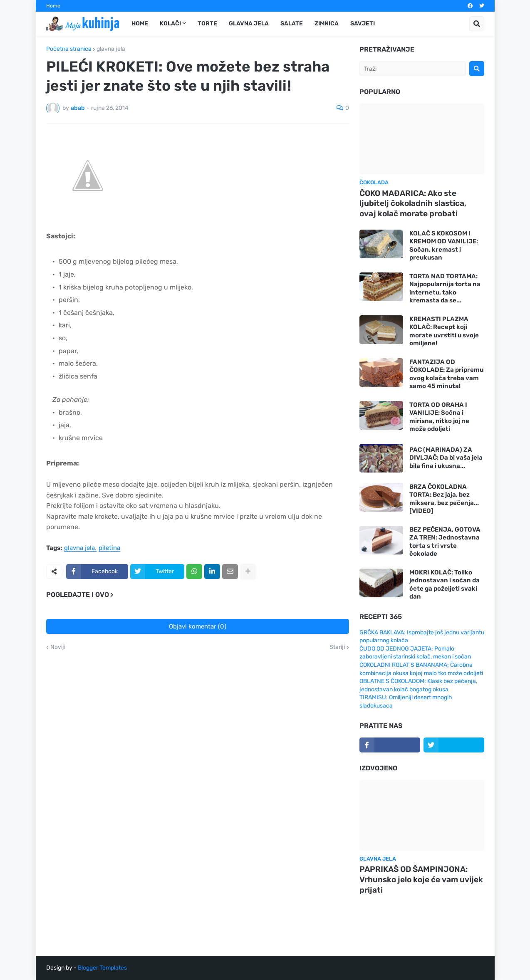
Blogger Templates (102, 968)
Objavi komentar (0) (198, 626)
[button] (477, 24)
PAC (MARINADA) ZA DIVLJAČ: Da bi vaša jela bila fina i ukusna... (446, 458)
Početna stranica (69, 49)
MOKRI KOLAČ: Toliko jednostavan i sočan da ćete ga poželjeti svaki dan (445, 585)
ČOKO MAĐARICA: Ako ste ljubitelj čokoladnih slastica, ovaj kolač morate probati (413, 203)
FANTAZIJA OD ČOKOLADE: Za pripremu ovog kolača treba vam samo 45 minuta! (446, 374)
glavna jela (111, 49)
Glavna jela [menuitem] (249, 24)
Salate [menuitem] (292, 24)
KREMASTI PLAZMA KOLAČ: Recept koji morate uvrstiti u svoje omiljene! (444, 331)
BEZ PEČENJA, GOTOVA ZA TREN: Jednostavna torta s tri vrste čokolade (445, 542)
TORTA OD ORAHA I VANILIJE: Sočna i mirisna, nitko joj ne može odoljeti (439, 417)
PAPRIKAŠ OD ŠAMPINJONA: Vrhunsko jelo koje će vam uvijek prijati (421, 879)
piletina (109, 548)
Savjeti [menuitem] (363, 24)
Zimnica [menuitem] (327, 24)
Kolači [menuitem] (170, 24)
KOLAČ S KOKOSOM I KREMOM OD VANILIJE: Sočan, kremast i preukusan (444, 246)
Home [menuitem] (140, 24)
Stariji (337, 647)
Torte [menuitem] (207, 24)
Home (53, 6)
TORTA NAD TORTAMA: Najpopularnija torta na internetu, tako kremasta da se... (445, 288)
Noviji (58, 647)
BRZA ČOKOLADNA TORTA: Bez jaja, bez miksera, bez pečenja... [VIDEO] (444, 499)
